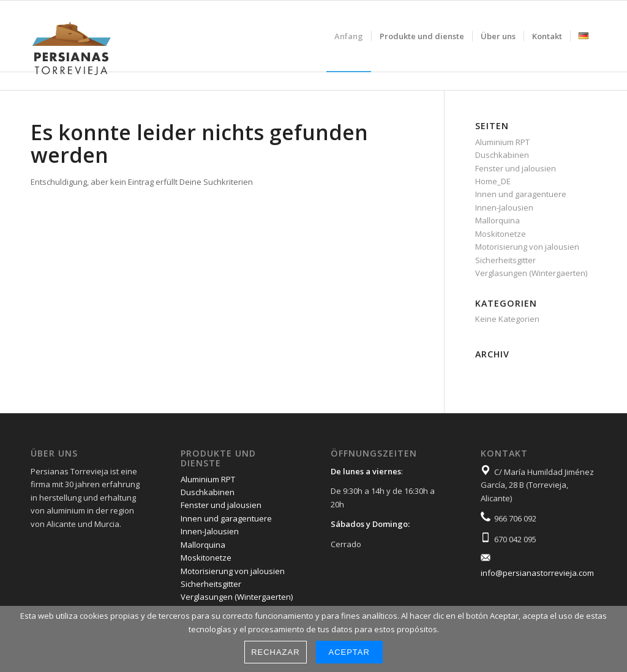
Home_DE (493, 181)
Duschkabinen (502, 155)
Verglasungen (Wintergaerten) (531, 273)
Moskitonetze (501, 234)
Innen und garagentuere (521, 194)
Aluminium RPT (502, 142)
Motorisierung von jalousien (527, 247)
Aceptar (349, 652)
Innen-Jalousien (504, 207)
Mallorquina (497, 220)
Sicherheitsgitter (505, 260)
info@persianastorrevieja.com (537, 573)
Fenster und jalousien (516, 168)
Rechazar (275, 652)
